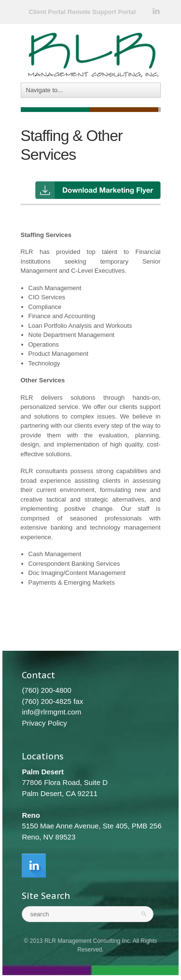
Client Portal (48, 12)
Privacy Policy (44, 723)
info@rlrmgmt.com (51, 712)
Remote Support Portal (102, 12)
